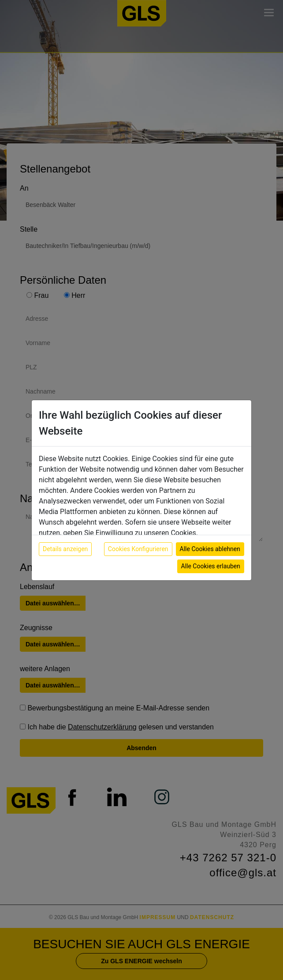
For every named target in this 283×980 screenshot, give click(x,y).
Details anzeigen (65, 549)
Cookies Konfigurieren (138, 549)
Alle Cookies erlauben (211, 566)
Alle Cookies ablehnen (210, 549)
